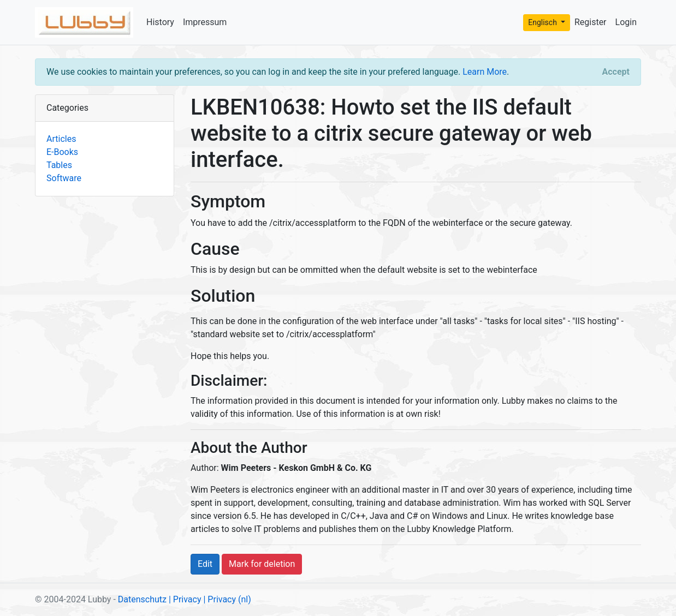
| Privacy (185, 599)
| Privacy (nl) (227, 599)
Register (591, 22)
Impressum (205, 22)
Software (64, 178)
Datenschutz (142, 599)
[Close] (616, 72)
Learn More (485, 72)
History (160, 22)
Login (626, 22)
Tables (59, 165)
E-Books (62, 152)
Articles (61, 139)
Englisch (543, 22)
